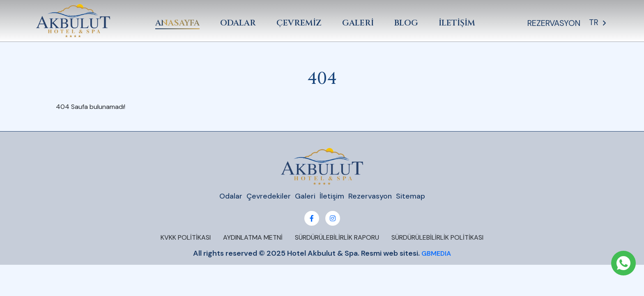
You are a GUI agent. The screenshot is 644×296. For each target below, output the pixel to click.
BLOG (407, 23)
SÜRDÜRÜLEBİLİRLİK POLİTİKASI (437, 238)
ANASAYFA (179, 23)
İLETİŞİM (458, 23)
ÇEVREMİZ (300, 23)
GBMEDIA (436, 254)
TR (599, 23)
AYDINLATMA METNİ (253, 238)
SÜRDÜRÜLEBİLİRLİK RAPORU (337, 238)
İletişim (332, 196)
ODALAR (239, 23)
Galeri (305, 196)
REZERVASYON (555, 23)
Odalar (230, 196)
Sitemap (411, 196)
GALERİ (359, 23)
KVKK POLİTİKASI (186, 238)
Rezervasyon (370, 196)
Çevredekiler (268, 196)
